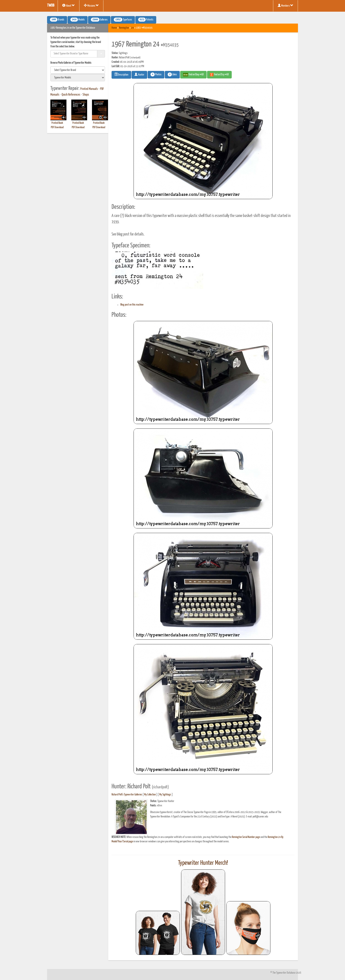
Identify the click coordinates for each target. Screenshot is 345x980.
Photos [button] (156, 74)
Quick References (71, 95)
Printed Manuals (89, 89)
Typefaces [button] (123, 20)
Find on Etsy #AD (219, 75)
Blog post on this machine (132, 305)
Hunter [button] (139, 74)
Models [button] (78, 20)
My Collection (150, 795)
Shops (86, 95)
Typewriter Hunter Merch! (203, 863)
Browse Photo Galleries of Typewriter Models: (71, 63)
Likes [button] (172, 74)
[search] (78, 70)
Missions (91, 6)
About (69, 6)
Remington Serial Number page (246, 837)
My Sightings (165, 795)
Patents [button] (146, 20)
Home (114, 28)
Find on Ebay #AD (193, 75)
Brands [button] (57, 20)
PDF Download (57, 127)
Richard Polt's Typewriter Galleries (127, 795)
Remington (124, 28)
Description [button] (121, 74)
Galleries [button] (99, 20)
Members (285, 6)
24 (132, 28)
